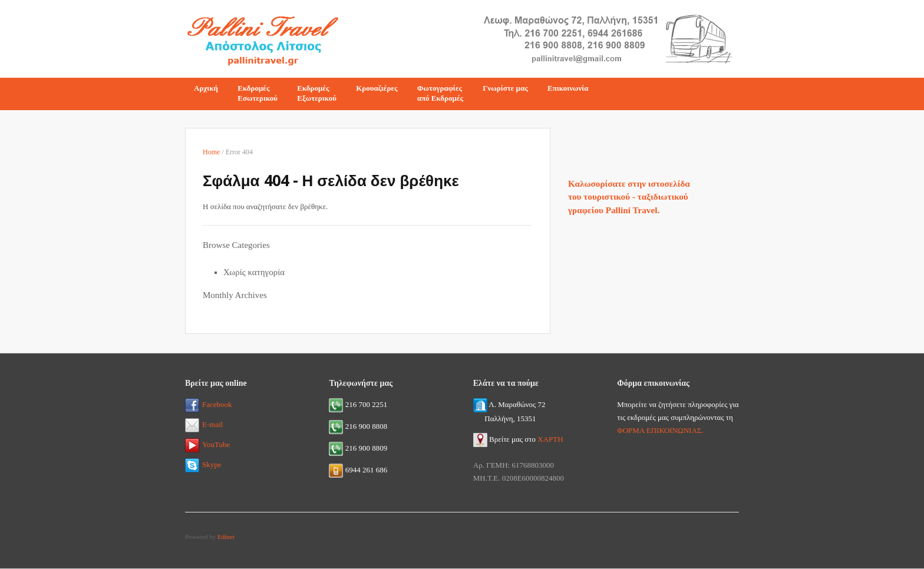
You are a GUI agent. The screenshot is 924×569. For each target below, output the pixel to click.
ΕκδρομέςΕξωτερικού (317, 93)
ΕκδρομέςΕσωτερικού (258, 93)
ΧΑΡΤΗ (550, 439)
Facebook (209, 404)
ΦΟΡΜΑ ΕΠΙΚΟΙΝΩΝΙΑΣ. (660, 430)
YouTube (207, 444)
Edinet (226, 537)
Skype (203, 464)
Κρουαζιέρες (377, 88)
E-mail (204, 424)
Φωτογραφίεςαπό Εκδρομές (440, 93)
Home (211, 152)
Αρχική (206, 88)
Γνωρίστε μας (505, 88)
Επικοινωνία (568, 88)
